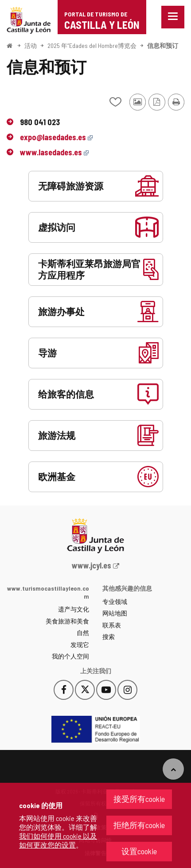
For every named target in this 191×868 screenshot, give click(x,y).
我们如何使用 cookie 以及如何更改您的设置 (58, 840)
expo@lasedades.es (57, 137)
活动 (31, 45)
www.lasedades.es (55, 152)
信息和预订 (163, 45)
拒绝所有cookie (139, 825)
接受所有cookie (139, 799)
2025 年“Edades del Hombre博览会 (92, 45)
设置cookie (139, 851)
